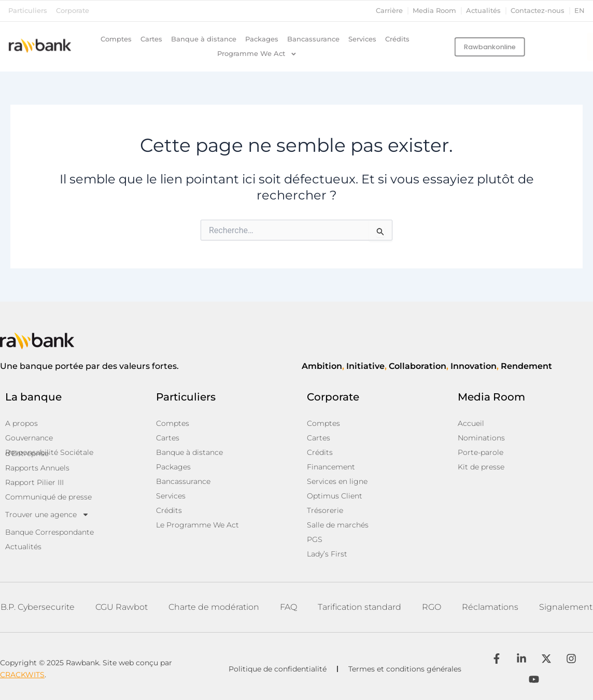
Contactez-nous (538, 11)
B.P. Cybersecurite (38, 607)
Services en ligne (337, 481)
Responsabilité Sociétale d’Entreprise (49, 453)
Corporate (73, 11)
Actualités (483, 11)
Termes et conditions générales (405, 669)
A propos (22, 423)
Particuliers (28, 11)
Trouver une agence (47, 515)
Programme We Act (257, 54)
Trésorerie (325, 510)
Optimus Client (335, 496)
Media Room (434, 11)
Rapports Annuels (37, 468)
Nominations (481, 438)
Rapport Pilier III (34, 482)
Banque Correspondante (50, 532)
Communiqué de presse (48, 497)
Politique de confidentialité (278, 669)
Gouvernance (29, 438)
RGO (432, 607)
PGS (315, 539)
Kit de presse (481, 467)
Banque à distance (204, 39)
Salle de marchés (338, 525)
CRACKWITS (22, 675)
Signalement (566, 607)
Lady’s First (327, 554)
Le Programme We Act (197, 525)
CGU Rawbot (122, 607)
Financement (331, 467)
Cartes (151, 39)
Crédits (397, 39)
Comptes (116, 39)
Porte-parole (481, 452)
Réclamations (490, 607)
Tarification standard (359, 607)
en (580, 11)
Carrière (389, 11)
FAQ (288, 607)
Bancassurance (313, 39)
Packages (262, 39)
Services (362, 39)
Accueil (471, 423)
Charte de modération (214, 607)
